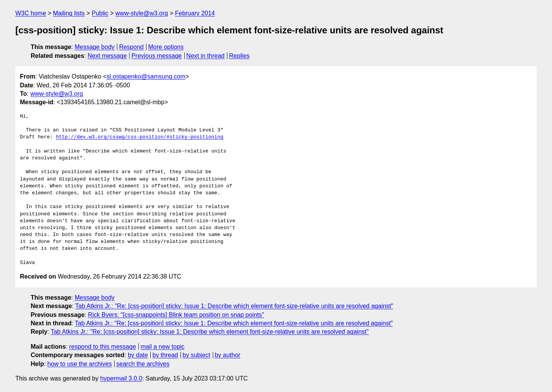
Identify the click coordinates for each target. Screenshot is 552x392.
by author (228, 355)
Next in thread (205, 56)
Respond (131, 47)
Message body (95, 47)
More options (166, 47)
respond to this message (102, 347)
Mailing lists (69, 13)
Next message (107, 56)
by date (138, 355)
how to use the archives (80, 364)
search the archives (143, 364)
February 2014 (195, 13)
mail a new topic (163, 347)
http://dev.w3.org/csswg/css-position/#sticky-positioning (140, 137)
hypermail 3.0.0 (121, 378)
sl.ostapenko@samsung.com (146, 76)
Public (100, 13)
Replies (239, 56)
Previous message (157, 56)
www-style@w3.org (142, 13)
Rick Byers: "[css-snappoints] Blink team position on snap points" (176, 315)
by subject (196, 355)
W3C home (31, 13)
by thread (165, 355)
